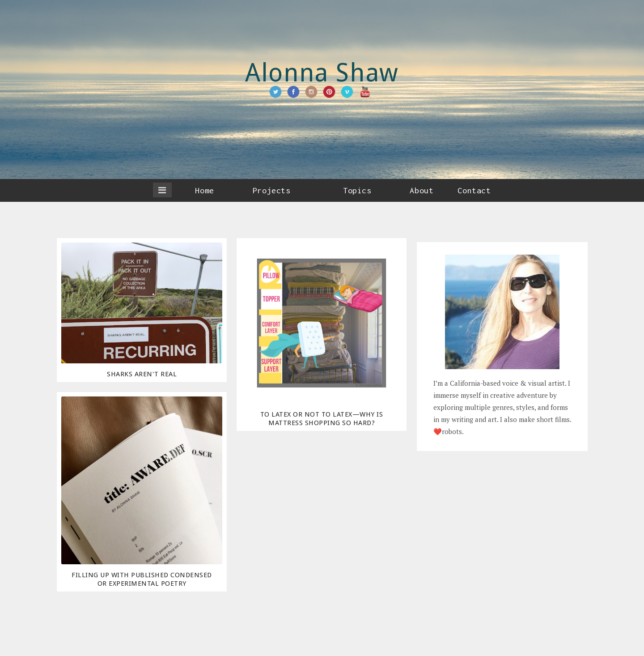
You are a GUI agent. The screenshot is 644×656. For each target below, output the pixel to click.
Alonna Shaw (322, 73)
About (422, 190)
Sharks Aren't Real (142, 374)
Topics (357, 190)
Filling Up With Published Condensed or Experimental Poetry (142, 579)
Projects (271, 190)
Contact (474, 190)
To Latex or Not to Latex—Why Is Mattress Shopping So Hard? (322, 419)
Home (204, 190)
